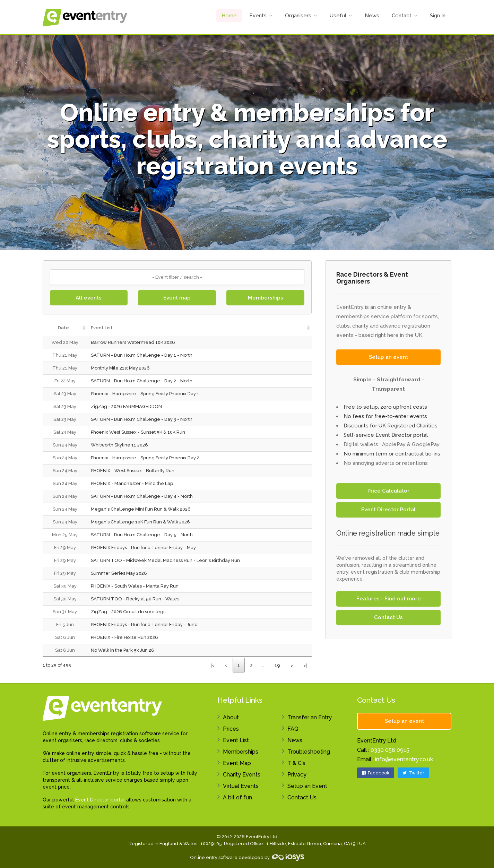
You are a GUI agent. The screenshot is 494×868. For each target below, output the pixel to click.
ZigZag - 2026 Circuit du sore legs (128, 612)
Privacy (297, 775)
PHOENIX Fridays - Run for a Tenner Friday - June (144, 624)
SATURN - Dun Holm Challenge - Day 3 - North (142, 419)
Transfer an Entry (310, 717)
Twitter (413, 773)
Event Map (237, 763)
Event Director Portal (388, 510)
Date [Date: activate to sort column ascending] (63, 328)
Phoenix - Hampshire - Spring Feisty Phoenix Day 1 (145, 394)
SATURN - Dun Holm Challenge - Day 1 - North (142, 355)
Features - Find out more (389, 599)
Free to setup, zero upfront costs (385, 407)
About (231, 717)
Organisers (298, 16)
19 (277, 665)
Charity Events (242, 775)
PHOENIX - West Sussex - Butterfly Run (133, 471)
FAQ (293, 729)
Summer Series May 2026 (119, 573)
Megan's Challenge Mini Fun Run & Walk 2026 (141, 509)
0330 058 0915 (390, 750)
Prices (231, 729)
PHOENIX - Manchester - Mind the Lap (132, 483)
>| (305, 665)
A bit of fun (237, 797)
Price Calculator (388, 491)
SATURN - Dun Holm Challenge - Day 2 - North (142, 381)
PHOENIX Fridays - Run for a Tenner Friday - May (143, 548)
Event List (236, 740)
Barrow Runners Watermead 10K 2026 (133, 342)
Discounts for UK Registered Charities (391, 426)
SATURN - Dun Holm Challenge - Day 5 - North (142, 535)
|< (213, 665)
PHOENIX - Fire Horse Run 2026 (124, 637)
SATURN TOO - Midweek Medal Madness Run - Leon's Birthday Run (165, 560)
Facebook (376, 773)
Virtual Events (241, 786)
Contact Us (388, 617)
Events (258, 16)
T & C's (296, 763)
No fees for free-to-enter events (385, 416)
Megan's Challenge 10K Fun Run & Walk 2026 (140, 522)
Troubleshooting (309, 752)
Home (229, 16)
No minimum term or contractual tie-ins (392, 454)
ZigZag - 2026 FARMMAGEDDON (126, 406)
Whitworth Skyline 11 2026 (119, 445)
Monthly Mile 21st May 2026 (120, 368)
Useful (338, 16)
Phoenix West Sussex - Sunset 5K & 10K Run (138, 432)
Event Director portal (100, 800)
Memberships (266, 298)
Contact (402, 16)
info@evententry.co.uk (404, 759)
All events (89, 298)
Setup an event (388, 357)
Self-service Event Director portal (386, 435)
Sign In (438, 16)
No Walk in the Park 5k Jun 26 (123, 650)
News (372, 16)
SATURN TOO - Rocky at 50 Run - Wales (135, 599)
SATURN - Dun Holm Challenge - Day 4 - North (142, 496)
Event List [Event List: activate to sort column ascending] (102, 328)
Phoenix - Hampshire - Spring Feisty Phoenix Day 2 (145, 458)
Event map (177, 298)
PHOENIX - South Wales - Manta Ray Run (135, 586)
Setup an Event (307, 786)
